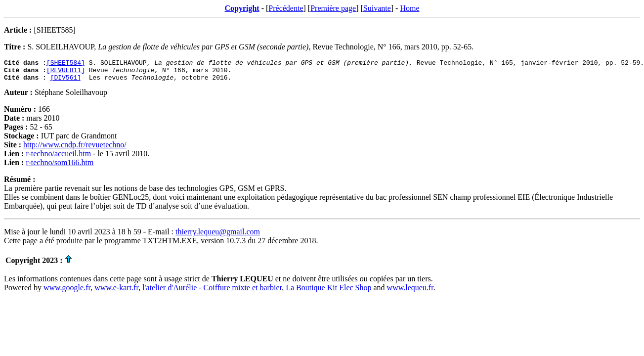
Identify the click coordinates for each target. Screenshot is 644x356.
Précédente (286, 8)
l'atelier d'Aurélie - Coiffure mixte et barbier (212, 292)
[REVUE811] (66, 73)
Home (409, 8)
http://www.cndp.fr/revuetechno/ (75, 149)
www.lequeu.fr (410, 292)
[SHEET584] (66, 64)
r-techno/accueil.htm (58, 158)
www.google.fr (67, 292)
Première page (333, 8)
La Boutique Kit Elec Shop (328, 292)
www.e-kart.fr (116, 292)
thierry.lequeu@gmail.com (218, 236)
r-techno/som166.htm (60, 167)
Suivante (377, 8)
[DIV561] (66, 82)
